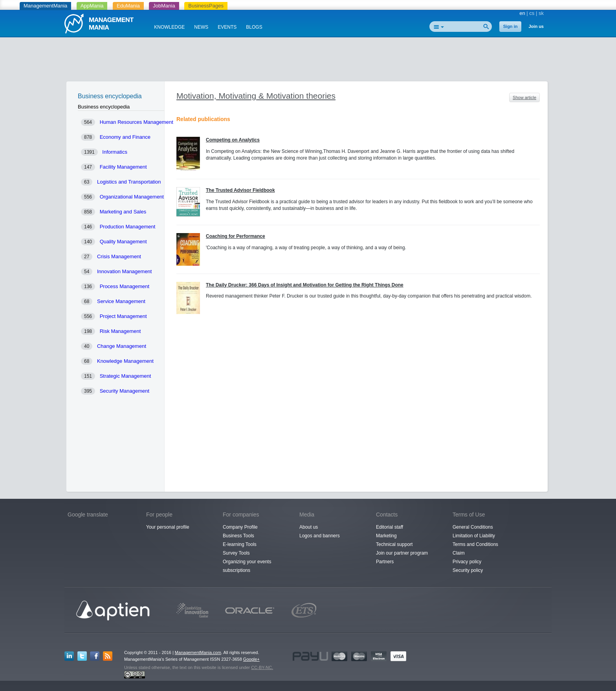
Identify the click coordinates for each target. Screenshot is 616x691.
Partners (385, 562)
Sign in (511, 26)
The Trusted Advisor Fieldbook (240, 190)
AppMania (92, 6)
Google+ (251, 659)
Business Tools (238, 536)
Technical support (394, 544)
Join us (536, 26)
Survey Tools (236, 553)
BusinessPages (206, 6)
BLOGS (254, 27)
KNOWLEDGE (169, 27)
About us (309, 527)
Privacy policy (467, 562)
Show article (524, 97)
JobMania (164, 6)
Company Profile (240, 527)
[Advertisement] (308, 61)
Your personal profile (168, 527)
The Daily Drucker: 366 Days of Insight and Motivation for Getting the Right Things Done (305, 285)
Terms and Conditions (475, 544)
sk (541, 13)
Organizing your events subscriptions (247, 566)
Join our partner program (402, 553)
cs (532, 13)
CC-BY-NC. (262, 667)
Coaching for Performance (236, 236)
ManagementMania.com (198, 652)
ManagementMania (45, 6)
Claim (459, 553)
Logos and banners (320, 536)
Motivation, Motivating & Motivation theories (256, 96)
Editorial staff (390, 527)
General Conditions (473, 527)
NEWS (201, 27)
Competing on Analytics (233, 140)
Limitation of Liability (474, 536)
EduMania (128, 6)
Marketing (386, 536)
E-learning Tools (240, 544)
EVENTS (227, 27)
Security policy (468, 570)
